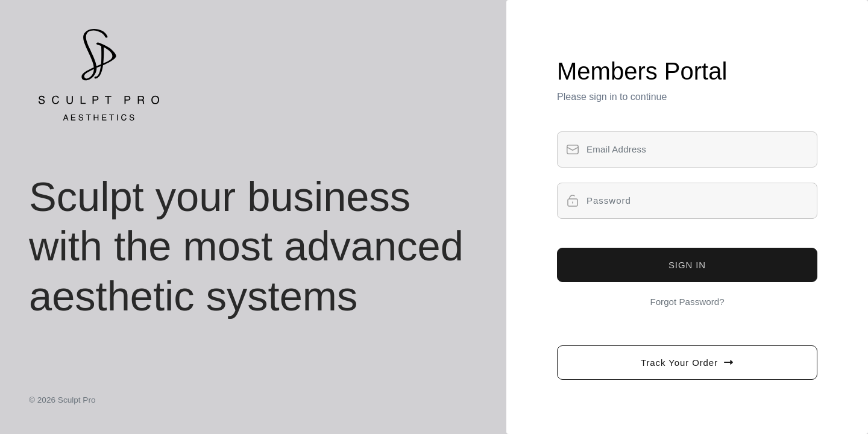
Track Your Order (687, 363)
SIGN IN (687, 265)
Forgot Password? (687, 302)
